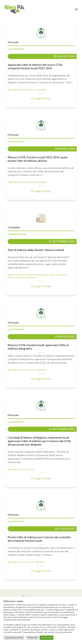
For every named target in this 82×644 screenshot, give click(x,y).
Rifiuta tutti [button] (32, 638)
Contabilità (14, 227)
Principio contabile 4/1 (26, 277)
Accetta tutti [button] (46, 638)
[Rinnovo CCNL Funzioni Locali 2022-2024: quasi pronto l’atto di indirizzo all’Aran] (41, 156)
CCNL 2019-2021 (37, 562)
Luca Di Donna (15, 49)
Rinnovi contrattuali (38, 90)
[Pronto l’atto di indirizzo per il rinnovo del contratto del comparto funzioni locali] (41, 536)
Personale (13, 42)
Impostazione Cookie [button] (14, 638)
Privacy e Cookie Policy (35, 627)
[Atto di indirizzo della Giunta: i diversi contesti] (41, 250)
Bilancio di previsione (39, 275)
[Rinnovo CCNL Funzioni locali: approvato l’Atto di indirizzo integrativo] (41, 344)
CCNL (31, 469)
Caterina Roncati (17, 234)
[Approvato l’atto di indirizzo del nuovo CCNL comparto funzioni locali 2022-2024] (41, 64)
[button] (76, 9)
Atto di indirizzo (20, 90)
